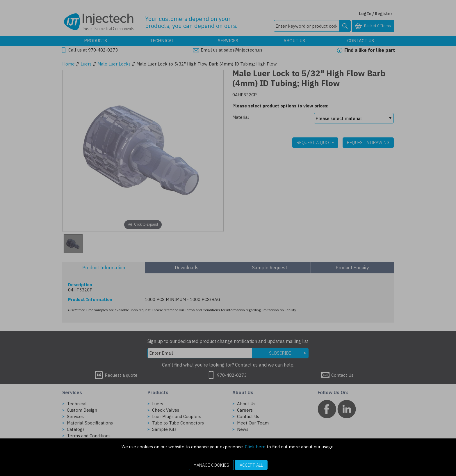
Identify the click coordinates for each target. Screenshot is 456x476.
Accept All (251, 465)
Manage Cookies (211, 465)
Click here (255, 447)
